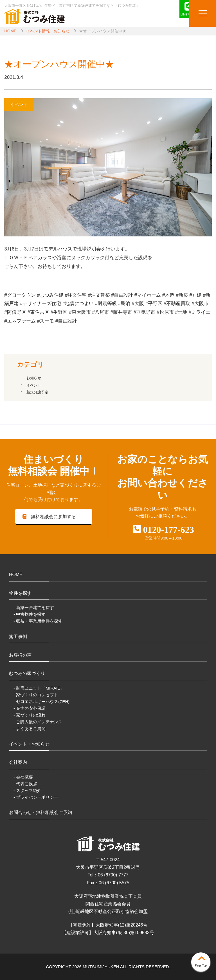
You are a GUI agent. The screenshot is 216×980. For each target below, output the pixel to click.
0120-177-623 (168, 530)
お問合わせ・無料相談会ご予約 (40, 812)
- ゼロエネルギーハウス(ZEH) (41, 702)
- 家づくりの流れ (30, 715)
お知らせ (34, 378)
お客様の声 (20, 655)
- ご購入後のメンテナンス (38, 722)
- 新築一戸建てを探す (34, 608)
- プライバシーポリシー (36, 797)
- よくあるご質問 (30, 729)
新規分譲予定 (37, 392)
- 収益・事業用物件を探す (38, 621)
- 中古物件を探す (30, 614)
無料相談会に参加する (49, 517)
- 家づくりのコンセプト (36, 695)
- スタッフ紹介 (27, 790)
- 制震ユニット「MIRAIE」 (39, 688)
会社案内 (18, 762)
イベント (34, 385)
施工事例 (18, 636)
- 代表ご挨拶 (25, 784)
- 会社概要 (23, 777)
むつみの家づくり (27, 673)
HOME (10, 31)
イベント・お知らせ (29, 744)
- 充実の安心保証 (30, 708)
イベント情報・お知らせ (48, 31)
